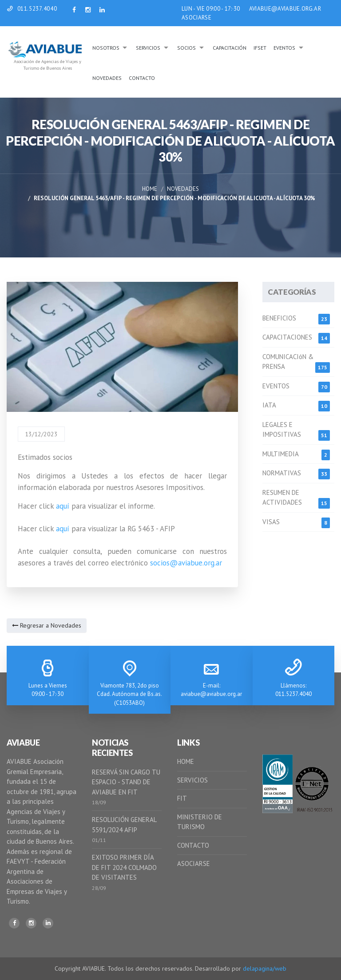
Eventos (284, 48)
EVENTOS (276, 386)
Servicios (148, 48)
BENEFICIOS (279, 318)
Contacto (142, 78)
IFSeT (260, 48)
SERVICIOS (192, 780)
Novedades (107, 78)
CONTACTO (193, 845)
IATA (269, 405)
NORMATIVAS (282, 473)
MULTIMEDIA (281, 454)
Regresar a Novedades (47, 625)
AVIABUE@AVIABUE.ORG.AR (285, 9)
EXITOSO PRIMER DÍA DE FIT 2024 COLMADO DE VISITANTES (124, 867)
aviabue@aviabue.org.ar (211, 694)
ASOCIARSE (196, 18)
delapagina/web (265, 968)
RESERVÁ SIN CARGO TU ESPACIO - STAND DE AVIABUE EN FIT (126, 782)
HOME (186, 761)
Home (150, 189)
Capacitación (230, 48)
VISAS (271, 522)
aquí (63, 506)
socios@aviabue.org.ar (186, 563)
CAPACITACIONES (287, 337)
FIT (182, 798)
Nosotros (106, 48)
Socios (186, 48)
